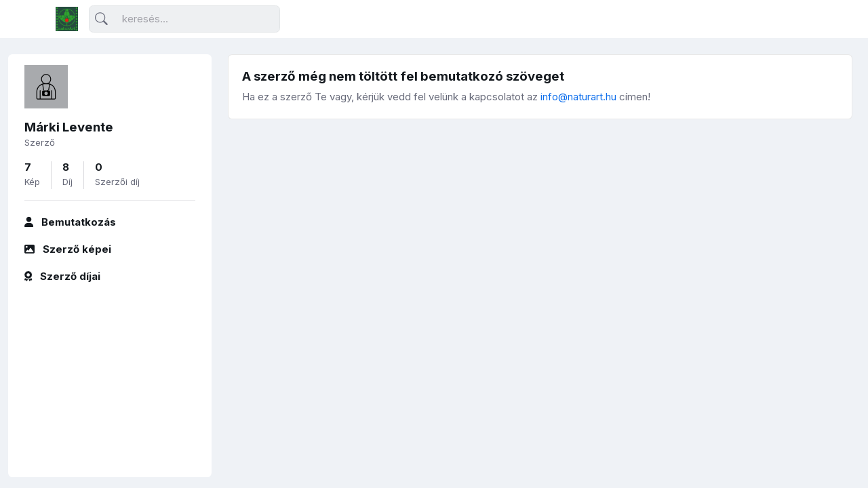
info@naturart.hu (578, 97)
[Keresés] (184, 19)
